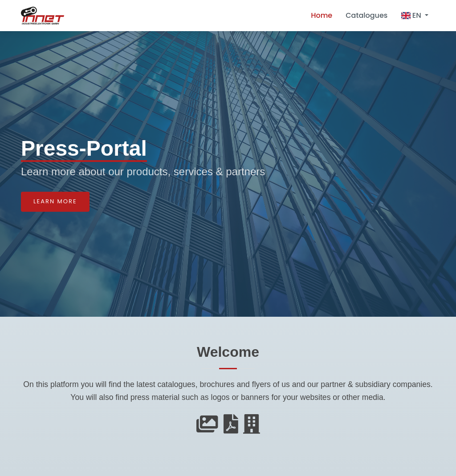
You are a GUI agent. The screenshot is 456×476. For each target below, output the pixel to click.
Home (322, 15)
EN (412, 15)
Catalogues (366, 15)
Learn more (55, 201)
